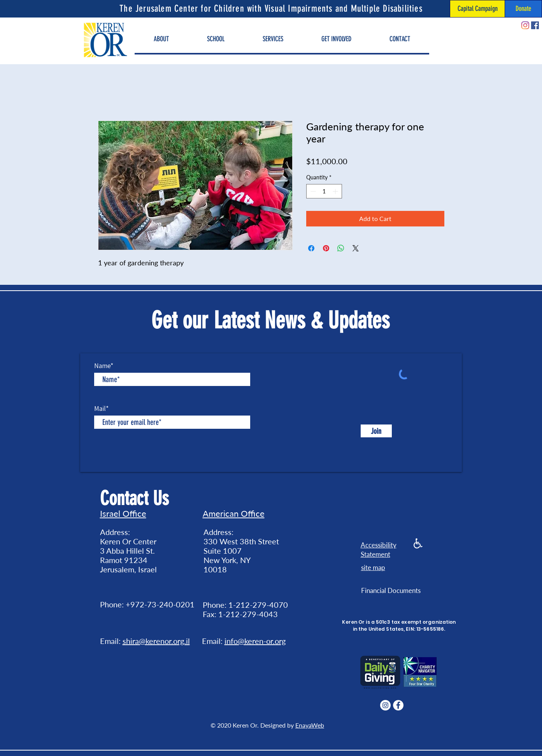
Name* (104, 366)
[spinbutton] (324, 191)
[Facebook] (535, 25)
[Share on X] (356, 248)
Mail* (101, 409)
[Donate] (523, 9)
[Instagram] (525, 25)
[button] (161, 39)
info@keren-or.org (255, 641)
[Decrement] (312, 191)
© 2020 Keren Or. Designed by (253, 725)
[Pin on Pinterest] (326, 248)
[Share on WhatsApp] (341, 248)
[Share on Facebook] (311, 248)
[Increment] (336, 191)
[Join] (376, 431)
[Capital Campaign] (477, 9)
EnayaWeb (310, 725)
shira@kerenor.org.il (156, 641)
